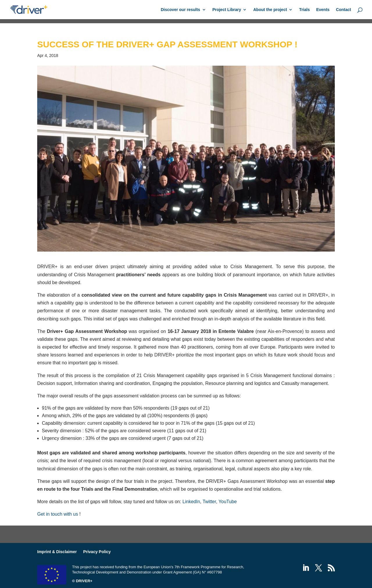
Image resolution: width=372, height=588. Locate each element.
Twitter (209, 502)
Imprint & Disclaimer (57, 552)
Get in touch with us (58, 514)
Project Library (227, 10)
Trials (304, 10)
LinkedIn (191, 502)
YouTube (228, 502)
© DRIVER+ (82, 581)
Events (323, 10)
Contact (344, 10)
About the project (270, 10)
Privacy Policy (97, 552)
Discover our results (180, 10)
